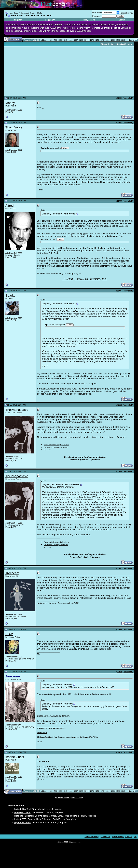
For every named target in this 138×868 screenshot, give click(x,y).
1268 (81, 40)
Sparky (10, 295)
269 (51, 40)
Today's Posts (89, 20)
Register (18, 20)
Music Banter (14, 13)
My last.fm (48, 450)
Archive (129, 837)
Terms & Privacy (92, 837)
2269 (123, 40)
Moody (10, 103)
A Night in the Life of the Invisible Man (51, 728)
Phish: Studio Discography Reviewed (57, 445)
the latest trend (22, 812)
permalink (128, 98)
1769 (118, 40)
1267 (76, 40)
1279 (102, 40)
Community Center (28, 13)
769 (55, 40)
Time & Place (42, 733)
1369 (113, 40)
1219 (65, 40)
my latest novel (22, 823)
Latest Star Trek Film (25, 809)
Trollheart (12, 573)
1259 (71, 40)
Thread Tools (107, 44)
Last (132, 40)
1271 (97, 40)
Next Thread (77, 797)
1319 (108, 40)
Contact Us (105, 837)
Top (135, 837)
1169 (60, 40)
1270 (92, 40)
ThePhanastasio (17, 410)
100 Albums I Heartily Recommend (56, 447)
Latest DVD (20, 819)
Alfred (10, 206)
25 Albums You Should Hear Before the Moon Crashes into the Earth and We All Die (68, 737)
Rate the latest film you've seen (31, 816)
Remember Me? (125, 13)
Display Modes (124, 44)
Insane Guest (15, 757)
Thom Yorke (14, 127)
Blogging (49, 20)
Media (40, 13)
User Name (97, 13)
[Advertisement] (34, 71)
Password (96, 16)
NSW (9, 634)
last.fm (39, 741)
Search (122, 20)
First (43, 40)
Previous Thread (63, 797)
